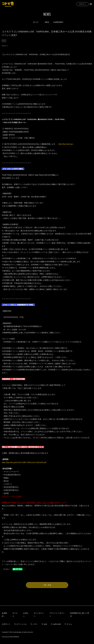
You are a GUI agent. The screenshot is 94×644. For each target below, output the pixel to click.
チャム (68, 624)
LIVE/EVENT (58, 22)
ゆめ (44, 624)
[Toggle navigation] (91, 4)
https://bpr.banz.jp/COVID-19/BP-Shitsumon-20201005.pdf (24, 462)
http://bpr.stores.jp (66, 144)
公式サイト (6, 624)
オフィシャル (21, 624)
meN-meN (56, 624)
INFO (47, 22)
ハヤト (34, 624)
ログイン (82, 4)
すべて (36, 22)
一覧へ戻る (47, 585)
